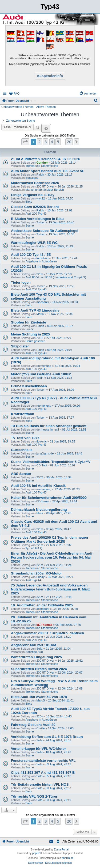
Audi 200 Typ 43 (36, 214)
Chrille (40, 728)
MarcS (41, 700)
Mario (40, 314)
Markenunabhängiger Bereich (45, 190)
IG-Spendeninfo (50, 76)
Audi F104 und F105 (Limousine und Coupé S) (56, 277)
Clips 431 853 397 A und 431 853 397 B (43, 773)
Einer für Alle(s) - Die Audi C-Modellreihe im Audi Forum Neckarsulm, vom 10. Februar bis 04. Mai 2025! (52, 557)
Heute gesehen (35, 341)
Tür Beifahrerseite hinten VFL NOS (40, 784)
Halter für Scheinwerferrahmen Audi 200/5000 (49, 498)
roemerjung (44, 366)
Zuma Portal (61, 850)
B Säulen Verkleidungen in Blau (37, 219)
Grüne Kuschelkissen (29, 386)
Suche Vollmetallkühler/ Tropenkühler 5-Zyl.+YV (51, 462)
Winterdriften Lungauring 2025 (36, 657)
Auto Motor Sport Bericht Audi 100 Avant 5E (48, 171)
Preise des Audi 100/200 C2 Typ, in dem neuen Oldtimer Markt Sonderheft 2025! (49, 539)
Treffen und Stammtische (42, 166)
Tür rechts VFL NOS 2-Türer (34, 796)
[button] (25, 142)
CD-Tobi (42, 465)
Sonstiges (32, 178)
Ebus (40, 513)
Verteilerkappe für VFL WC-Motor (38, 749)
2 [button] (39, 142)
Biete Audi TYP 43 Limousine (35, 310)
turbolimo (42, 258)
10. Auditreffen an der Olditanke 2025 (42, 605)
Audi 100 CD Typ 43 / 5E (31, 255)
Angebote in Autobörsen (41, 261)
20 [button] (69, 142)
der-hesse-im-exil (47, 429)
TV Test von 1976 (25, 438)
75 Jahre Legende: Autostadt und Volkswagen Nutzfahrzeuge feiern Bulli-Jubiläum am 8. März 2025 (50, 589)
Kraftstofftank (22, 414)
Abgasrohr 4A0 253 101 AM (34, 645)
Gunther (42, 163)
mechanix (43, 302)
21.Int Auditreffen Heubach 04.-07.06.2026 (46, 159)
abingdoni (43, 609)
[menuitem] (14, 93)
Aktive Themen (46, 107)
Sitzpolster (20, 346)
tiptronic (41, 441)
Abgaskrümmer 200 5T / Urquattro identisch (47, 633)
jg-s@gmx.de (45, 453)
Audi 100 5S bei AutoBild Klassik (38, 486)
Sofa (39, 649)
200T (40, 338)
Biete (29, 202)
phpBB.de (68, 858)
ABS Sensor (21, 474)
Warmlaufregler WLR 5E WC (34, 243)
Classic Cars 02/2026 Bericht (35, 207)
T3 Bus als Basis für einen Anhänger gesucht (49, 426)
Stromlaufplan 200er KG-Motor (36, 573)
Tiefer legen (21, 282)
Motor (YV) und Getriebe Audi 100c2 (41, 374)
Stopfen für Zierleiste (29, 322)
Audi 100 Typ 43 (36, 353)
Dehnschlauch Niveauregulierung (39, 510)
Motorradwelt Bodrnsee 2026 (35, 183)
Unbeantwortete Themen (17, 107)
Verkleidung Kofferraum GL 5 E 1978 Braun (47, 737)
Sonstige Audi (34, 652)
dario (39, 637)
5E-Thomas (44, 625)
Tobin (40, 378)
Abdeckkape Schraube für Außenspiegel (45, 231)
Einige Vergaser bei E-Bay (33, 195)
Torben (41, 222)
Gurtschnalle (22, 450)
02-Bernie (43, 501)
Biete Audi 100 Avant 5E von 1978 (39, 697)
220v (39, 274)
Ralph (40, 175)
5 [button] (58, 142)
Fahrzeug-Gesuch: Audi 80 (33, 725)
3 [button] (46, 142)
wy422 (41, 198)
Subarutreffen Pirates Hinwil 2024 (39, 669)
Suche (29, 225)
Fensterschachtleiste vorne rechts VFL (43, 761)
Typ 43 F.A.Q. (34, 548)
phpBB (36, 853)
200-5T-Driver (45, 186)
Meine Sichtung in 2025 (30, 334)
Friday (40, 577)
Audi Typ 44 (33, 580)
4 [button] (52, 142)
